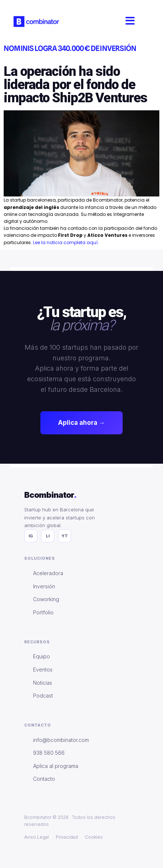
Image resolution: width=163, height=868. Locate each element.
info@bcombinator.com (61, 740)
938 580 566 (49, 753)
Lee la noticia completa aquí (65, 242)
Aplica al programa (56, 766)
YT (65, 536)
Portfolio (43, 612)
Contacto (44, 779)
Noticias (43, 683)
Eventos (43, 670)
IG (31, 536)
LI (48, 536)
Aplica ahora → (81, 423)
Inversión (44, 586)
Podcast (43, 696)
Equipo (41, 656)
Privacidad (67, 837)
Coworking (46, 599)
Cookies (94, 837)
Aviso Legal (37, 837)
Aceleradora (48, 573)
